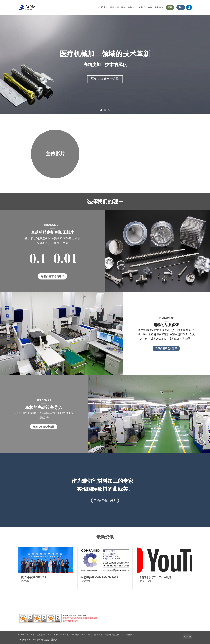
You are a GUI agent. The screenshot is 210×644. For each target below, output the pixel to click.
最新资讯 (159, 7)
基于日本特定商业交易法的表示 (120, 635)
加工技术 (102, 7)
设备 (123, 7)
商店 (90, 635)
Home (21, 635)
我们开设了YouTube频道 (156, 577)
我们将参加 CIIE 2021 (34, 577)
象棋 (131, 7)
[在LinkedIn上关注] (189, 7)
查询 (150, 7)
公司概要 (141, 7)
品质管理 (114, 7)
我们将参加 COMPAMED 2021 (99, 577)
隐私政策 (98, 635)
